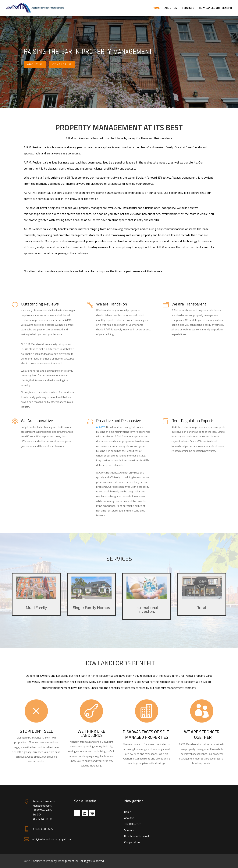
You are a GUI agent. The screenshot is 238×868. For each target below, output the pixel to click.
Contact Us (62, 64)
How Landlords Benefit (216, 8)
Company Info (132, 842)
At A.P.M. (101, 427)
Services (188, 8)
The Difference (133, 824)
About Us (171, 8)
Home (156, 8)
